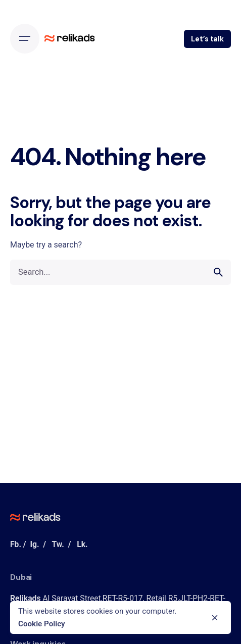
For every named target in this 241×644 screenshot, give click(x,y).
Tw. (58, 544)
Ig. (34, 544)
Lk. (82, 544)
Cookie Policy (42, 624)
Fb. (16, 544)
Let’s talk (207, 39)
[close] (215, 618)
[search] (218, 272)
